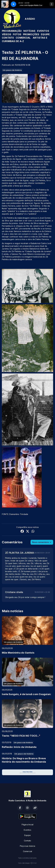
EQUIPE (45, 34)
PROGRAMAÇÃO (12, 31)
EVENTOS (43, 31)
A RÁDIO (30, 19)
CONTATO (8, 38)
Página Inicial (28, 825)
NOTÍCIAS (29, 31)
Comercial (28, 851)
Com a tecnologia (28, 863)
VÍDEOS (7, 34)
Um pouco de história (12, 70)
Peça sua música (28, 846)
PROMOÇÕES (31, 34)
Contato (28, 841)
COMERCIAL (23, 38)
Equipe (28, 835)
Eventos (27, 830)
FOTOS (17, 34)
